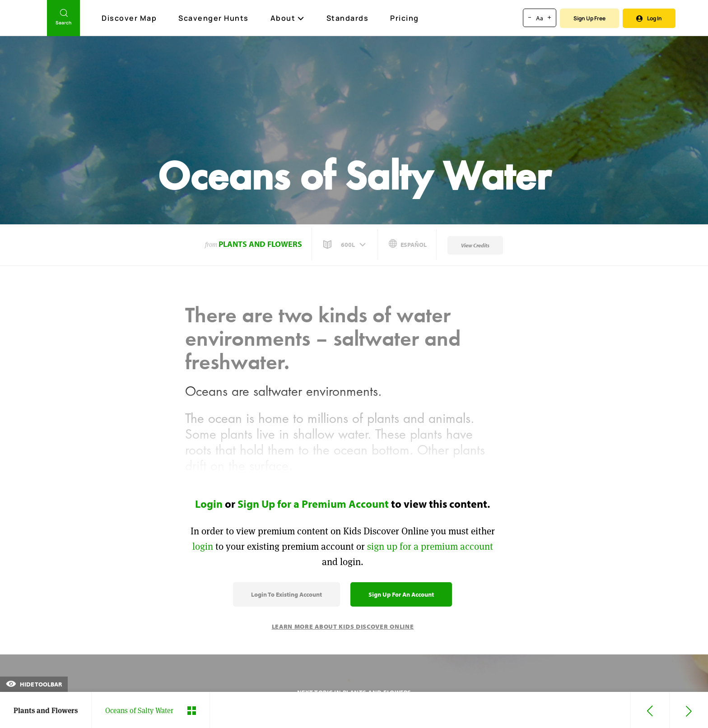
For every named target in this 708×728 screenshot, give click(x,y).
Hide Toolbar (34, 684)
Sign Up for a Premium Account (313, 504)
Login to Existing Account (286, 594)
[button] (345, 245)
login (203, 546)
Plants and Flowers (260, 244)
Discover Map (130, 18)
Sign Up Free (589, 18)
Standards (348, 18)
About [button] (288, 18)
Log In (649, 18)
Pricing (405, 18)
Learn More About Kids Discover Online (343, 626)
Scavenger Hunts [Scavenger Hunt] (214, 19)
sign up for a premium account (430, 546)
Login (209, 504)
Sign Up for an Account (401, 594)
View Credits (475, 245)
